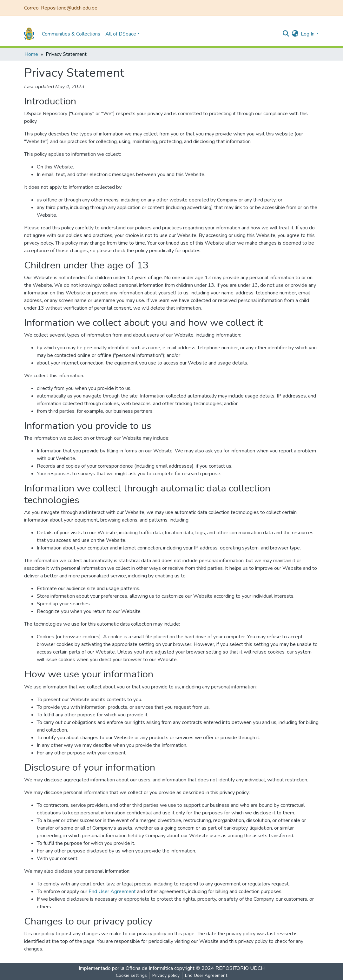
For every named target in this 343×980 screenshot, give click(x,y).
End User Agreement (112, 891)
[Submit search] (286, 34)
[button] (295, 34)
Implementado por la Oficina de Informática (126, 968)
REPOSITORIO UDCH (240, 968)
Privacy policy (166, 975)
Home (31, 54)
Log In (308, 34)
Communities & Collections (71, 34)
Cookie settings (131, 975)
